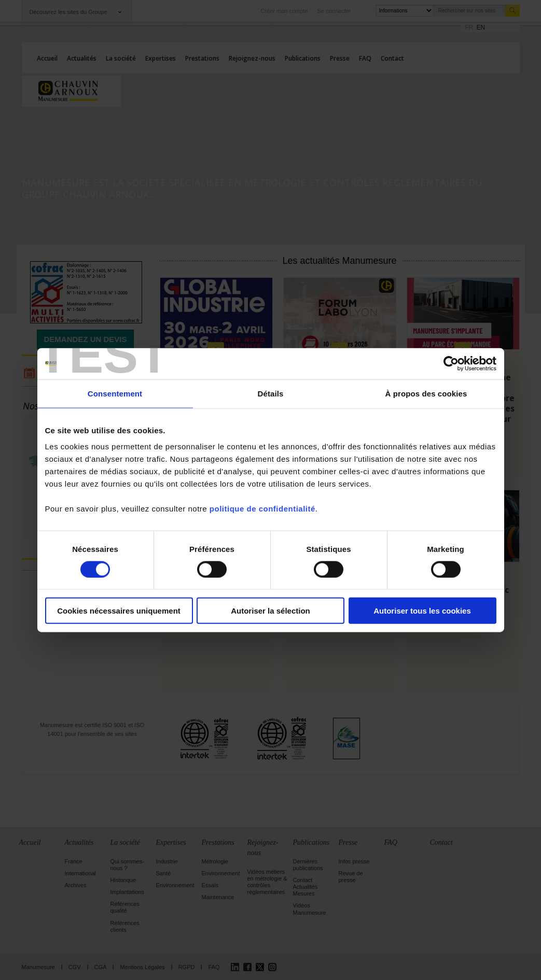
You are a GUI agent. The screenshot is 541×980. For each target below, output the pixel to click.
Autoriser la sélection (270, 611)
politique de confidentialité (262, 509)
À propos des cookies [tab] (426, 393)
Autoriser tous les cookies (422, 611)
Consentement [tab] (115, 393)
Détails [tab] (271, 393)
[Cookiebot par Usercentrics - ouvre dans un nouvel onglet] (451, 363)
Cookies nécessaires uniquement (119, 611)
